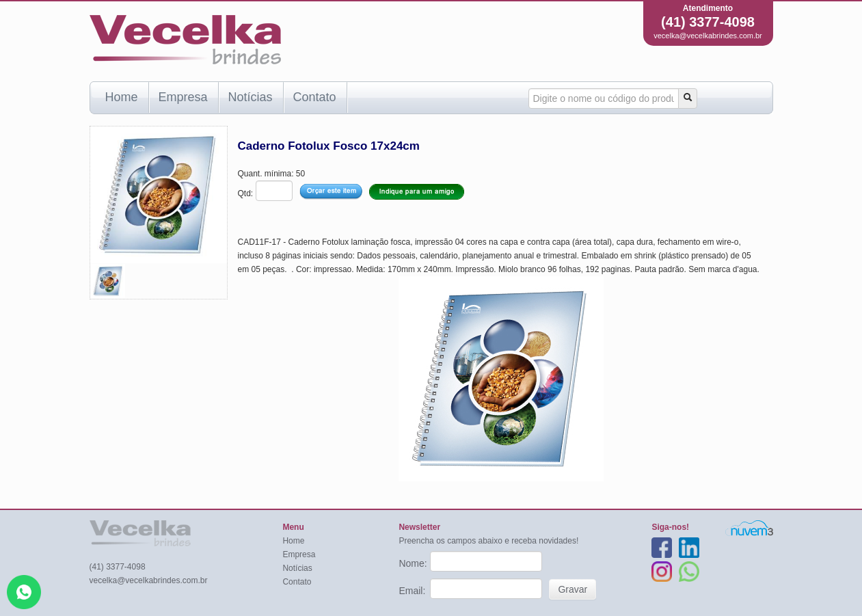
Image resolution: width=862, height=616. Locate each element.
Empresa (183, 97)
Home (122, 97)
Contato (315, 97)
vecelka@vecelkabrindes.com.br (708, 36)
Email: (413, 591)
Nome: (414, 563)
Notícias (251, 97)
